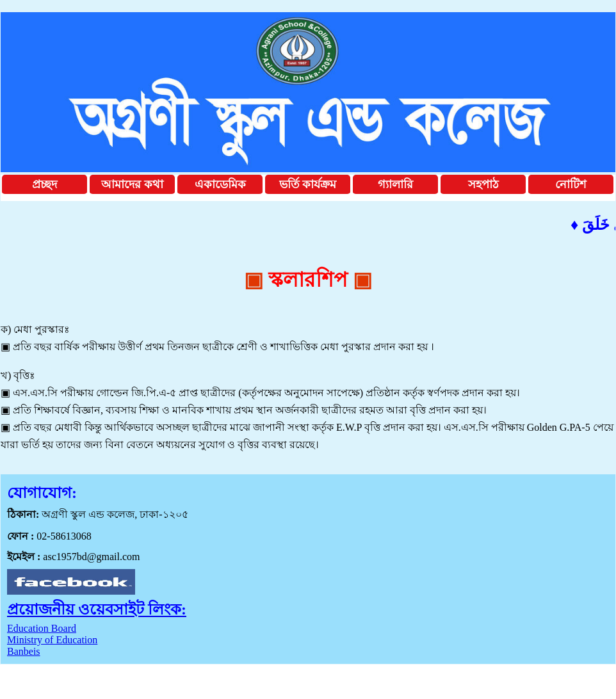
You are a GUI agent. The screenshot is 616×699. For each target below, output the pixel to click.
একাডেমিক (220, 184)
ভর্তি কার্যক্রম (308, 184)
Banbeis (24, 651)
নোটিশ (571, 184)
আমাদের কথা (132, 184)
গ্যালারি (395, 184)
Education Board (42, 628)
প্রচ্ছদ (45, 184)
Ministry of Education (52, 640)
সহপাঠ (483, 184)
